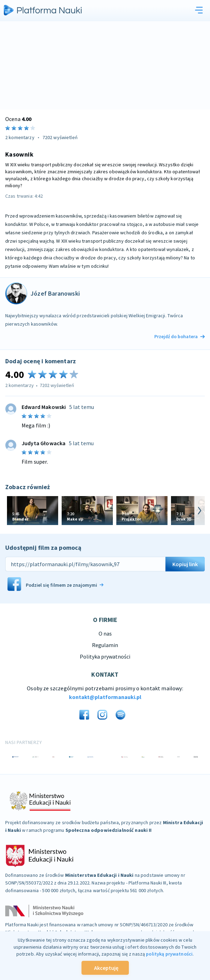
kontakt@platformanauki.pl (105, 697)
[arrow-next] (200, 511)
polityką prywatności (169, 954)
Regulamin (105, 645)
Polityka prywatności (105, 656)
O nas (105, 633)
